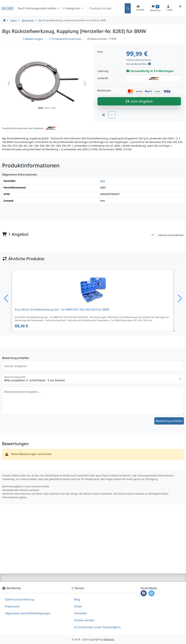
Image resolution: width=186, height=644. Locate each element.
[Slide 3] (53, 129)
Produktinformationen (65, 39)
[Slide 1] (41, 129)
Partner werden (84, 620)
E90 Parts (109, 639)
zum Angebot (139, 143)
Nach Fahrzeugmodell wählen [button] (37, 8)
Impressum (12, 606)
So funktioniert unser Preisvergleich (97, 627)
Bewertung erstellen (169, 463)
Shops (78, 606)
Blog (77, 599)
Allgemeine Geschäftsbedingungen (28, 613)
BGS (103, 223)
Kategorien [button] (72, 8)
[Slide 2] (47, 129)
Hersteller (81, 613)
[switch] (154, 277)
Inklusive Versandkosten (171, 277)
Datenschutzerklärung (19, 599)
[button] (9, 104)
